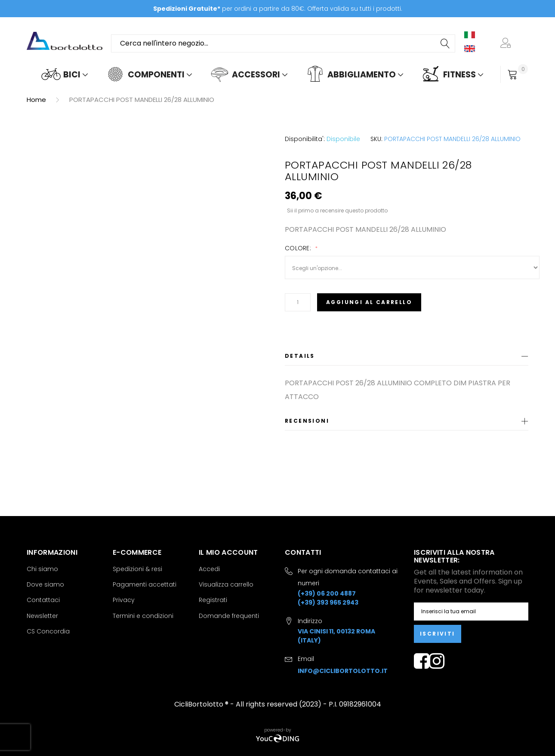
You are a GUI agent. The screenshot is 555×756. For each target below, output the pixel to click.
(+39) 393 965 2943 (328, 602)
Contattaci (43, 600)
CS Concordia (48, 631)
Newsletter (42, 616)
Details (300, 356)
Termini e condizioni (143, 616)
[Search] (446, 43)
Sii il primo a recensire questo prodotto (337, 210)
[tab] (407, 358)
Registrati (213, 600)
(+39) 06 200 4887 (327, 593)
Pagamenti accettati (145, 584)
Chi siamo (42, 569)
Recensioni (307, 421)
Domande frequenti (229, 616)
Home (36, 100)
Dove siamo (45, 584)
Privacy (124, 600)
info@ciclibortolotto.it (343, 671)
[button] (507, 43)
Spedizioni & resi (137, 569)
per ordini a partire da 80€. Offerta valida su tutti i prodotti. (278, 9)
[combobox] (283, 43)
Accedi (209, 569)
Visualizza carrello (226, 584)
